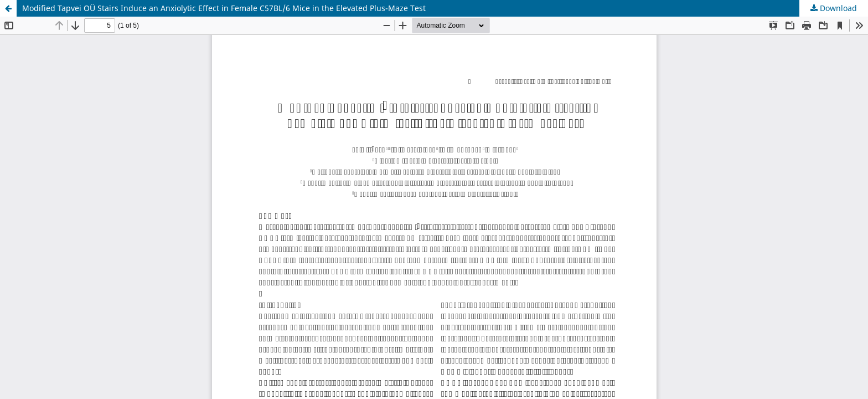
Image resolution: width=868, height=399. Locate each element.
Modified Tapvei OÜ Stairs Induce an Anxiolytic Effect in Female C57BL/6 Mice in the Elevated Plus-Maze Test (224, 8)
